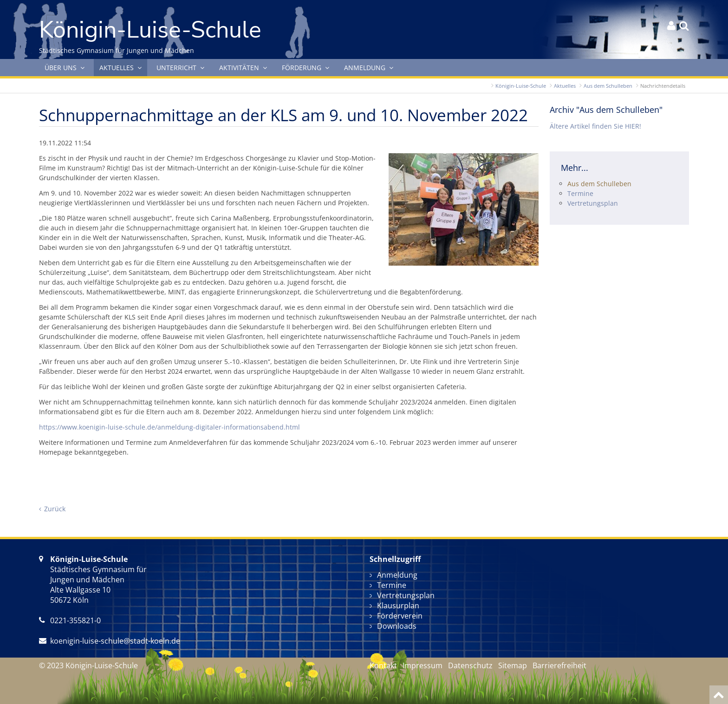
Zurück (55, 509)
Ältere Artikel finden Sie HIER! (595, 126)
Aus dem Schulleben (608, 86)
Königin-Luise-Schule (521, 86)
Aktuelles (565, 86)
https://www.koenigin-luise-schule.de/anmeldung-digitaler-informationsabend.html (169, 427)
